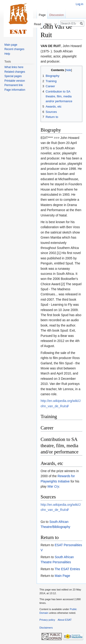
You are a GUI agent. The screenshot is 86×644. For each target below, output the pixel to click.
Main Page (62, 576)
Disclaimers (46, 628)
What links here (14, 67)
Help (7, 54)
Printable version (15, 81)
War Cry (53, 486)
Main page (11, 45)
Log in (79, 4)
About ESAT (65, 620)
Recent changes (14, 49)
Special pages (13, 76)
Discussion (57, 15)
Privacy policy (47, 620)
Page (42, 15)
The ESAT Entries (67, 569)
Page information (15, 90)
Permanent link (14, 85)
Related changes (15, 72)
